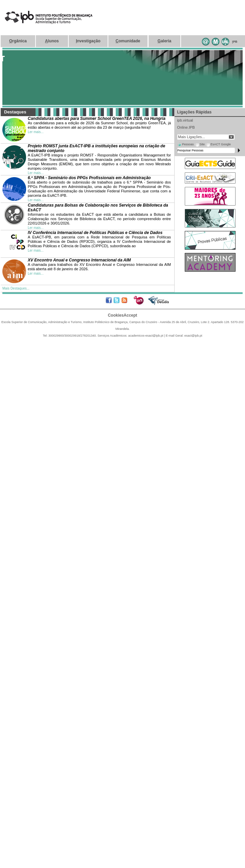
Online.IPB (186, 127)
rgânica (18, 41)
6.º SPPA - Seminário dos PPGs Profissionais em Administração (89, 178)
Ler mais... (36, 132)
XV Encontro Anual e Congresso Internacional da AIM (79, 260)
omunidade (128, 41)
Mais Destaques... (16, 288)
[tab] (185, 145)
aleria (165, 41)
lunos (52, 41)
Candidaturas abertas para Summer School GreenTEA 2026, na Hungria (97, 119)
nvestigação (88, 41)
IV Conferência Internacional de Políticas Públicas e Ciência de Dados (95, 233)
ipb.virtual (185, 120)
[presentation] (185, 145)
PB (235, 42)
